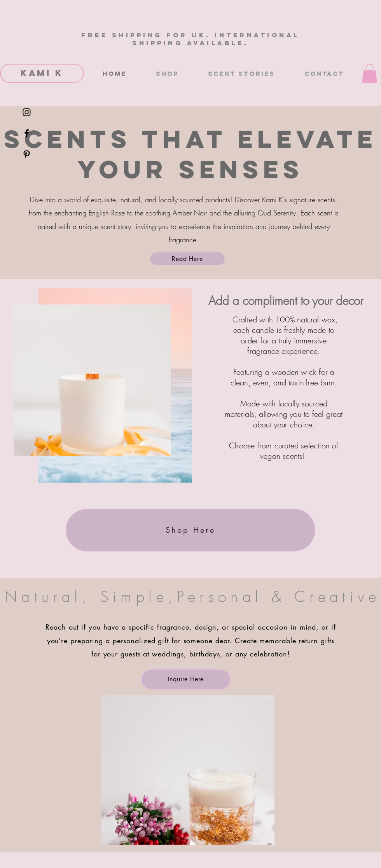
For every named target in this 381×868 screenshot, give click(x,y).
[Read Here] (187, 259)
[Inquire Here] (186, 679)
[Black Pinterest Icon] (27, 154)
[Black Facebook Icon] (27, 133)
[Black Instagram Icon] (27, 112)
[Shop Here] (190, 530)
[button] (370, 73)
